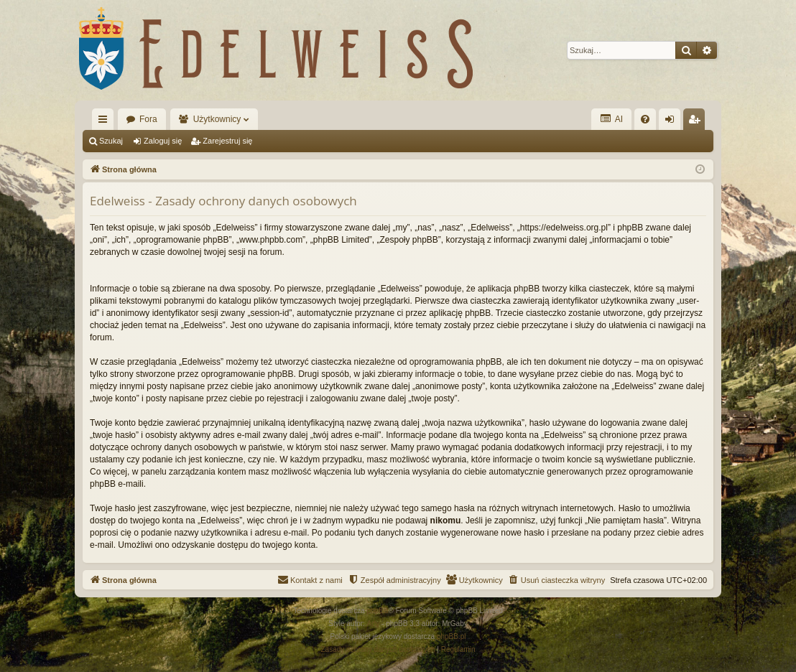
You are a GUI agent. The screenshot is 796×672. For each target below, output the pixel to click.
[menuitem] (645, 119)
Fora (148, 119)
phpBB (378, 611)
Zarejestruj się (227, 141)
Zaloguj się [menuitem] (673, 122)
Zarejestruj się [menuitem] (697, 122)
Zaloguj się (163, 141)
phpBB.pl (452, 636)
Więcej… (106, 122)
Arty (374, 624)
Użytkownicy (217, 119)
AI (611, 119)
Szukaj (111, 141)
